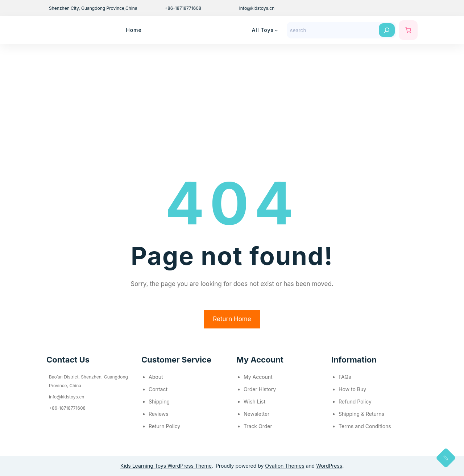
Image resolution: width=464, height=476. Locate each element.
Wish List (254, 402)
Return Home (232, 319)
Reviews (159, 414)
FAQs (345, 377)
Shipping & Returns (361, 414)
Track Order (258, 426)
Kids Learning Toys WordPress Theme (166, 466)
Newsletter (256, 414)
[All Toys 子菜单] (276, 30)
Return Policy (164, 426)
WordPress (329, 466)
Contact (158, 389)
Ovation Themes (285, 466)
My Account (258, 377)
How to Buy (352, 389)
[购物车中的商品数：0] (408, 30)
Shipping (159, 402)
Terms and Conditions (365, 426)
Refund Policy (355, 402)
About (156, 377)
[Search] (387, 30)
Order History (260, 389)
